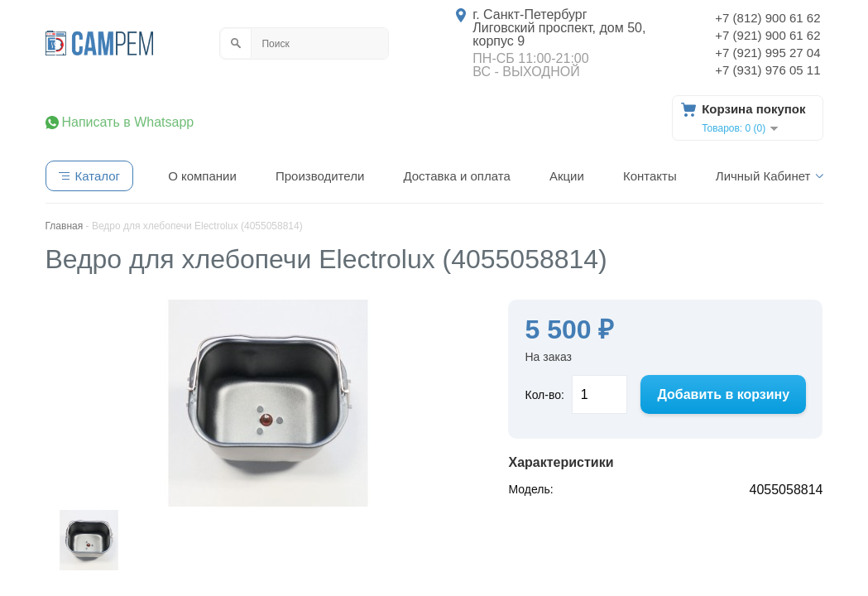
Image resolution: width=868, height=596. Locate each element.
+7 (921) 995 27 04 (767, 53)
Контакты (650, 176)
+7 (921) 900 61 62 (767, 35)
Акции (567, 176)
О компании (202, 176)
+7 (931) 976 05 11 (767, 70)
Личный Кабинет (763, 176)
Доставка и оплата (456, 176)
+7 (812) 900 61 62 (767, 18)
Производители (320, 176)
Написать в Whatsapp (128, 123)
